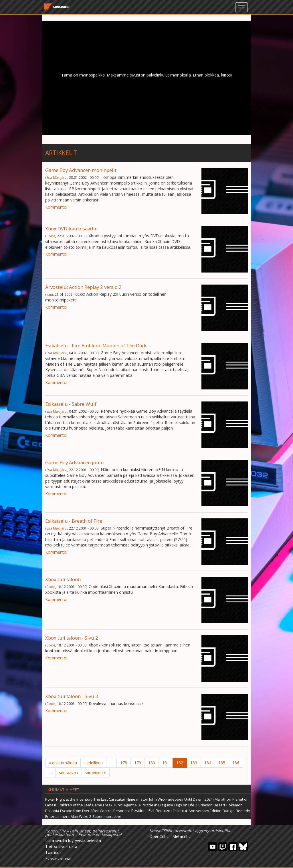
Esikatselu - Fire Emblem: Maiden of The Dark (96, 345)
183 (194, 763)
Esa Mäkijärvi (57, 177)
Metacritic (181, 836)
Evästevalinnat (59, 858)
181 (166, 763)
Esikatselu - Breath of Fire (74, 521)
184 (208, 763)
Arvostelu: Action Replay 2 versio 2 (83, 287)
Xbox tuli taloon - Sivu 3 (72, 696)
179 (138, 763)
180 (152, 763)
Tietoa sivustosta (61, 846)
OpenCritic (159, 836)
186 (236, 763)
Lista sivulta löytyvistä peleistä (73, 840)
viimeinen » (96, 772)
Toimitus (53, 852)
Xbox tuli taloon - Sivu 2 (72, 638)
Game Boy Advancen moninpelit (81, 170)
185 (222, 763)
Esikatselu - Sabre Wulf (71, 404)
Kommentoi (56, 207)
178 (124, 763)
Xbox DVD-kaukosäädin (71, 229)
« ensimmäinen (63, 763)
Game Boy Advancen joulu (75, 462)
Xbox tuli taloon (63, 579)
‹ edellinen (93, 763)
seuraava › (69, 772)
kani (50, 294)
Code (51, 236)
